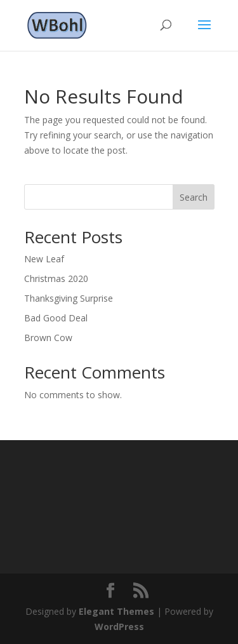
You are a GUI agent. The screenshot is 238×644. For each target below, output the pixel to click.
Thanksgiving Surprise (69, 298)
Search (194, 197)
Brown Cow (48, 338)
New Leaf (44, 259)
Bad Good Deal (56, 318)
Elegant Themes (116, 611)
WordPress (119, 627)
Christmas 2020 (56, 278)
